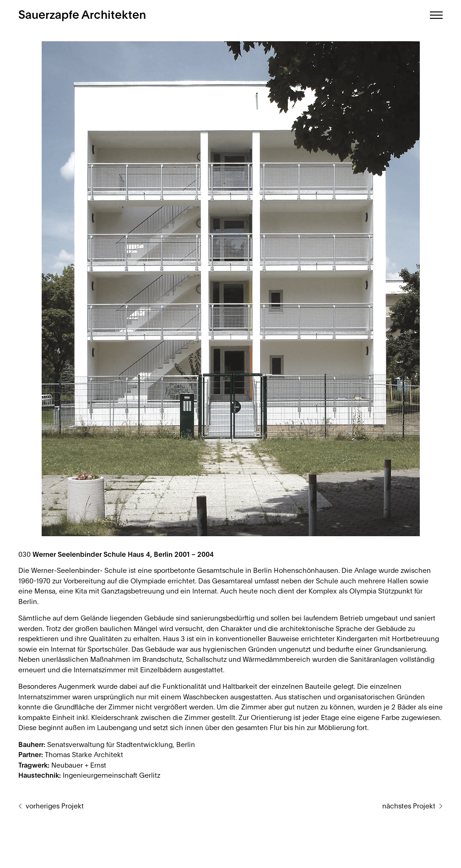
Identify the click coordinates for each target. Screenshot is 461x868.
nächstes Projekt (409, 806)
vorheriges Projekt (55, 806)
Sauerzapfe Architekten (82, 15)
